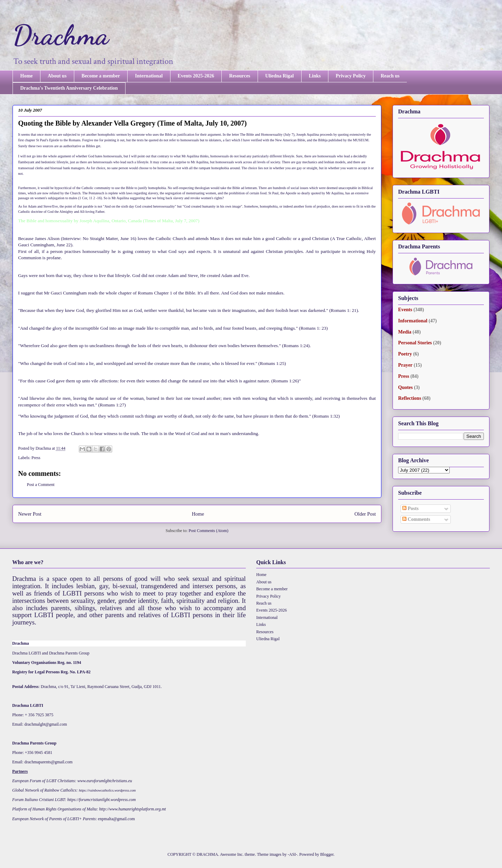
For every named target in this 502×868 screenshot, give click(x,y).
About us (57, 76)
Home (26, 76)
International (149, 76)
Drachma (61, 35)
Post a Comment (41, 485)
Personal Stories (415, 343)
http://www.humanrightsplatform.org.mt (132, 809)
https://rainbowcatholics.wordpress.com (107, 790)
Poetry (405, 354)
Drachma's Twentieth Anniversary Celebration (69, 88)
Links (315, 76)
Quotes (405, 387)
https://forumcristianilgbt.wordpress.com (101, 800)
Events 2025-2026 (196, 76)
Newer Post (30, 514)
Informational (413, 321)
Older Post (365, 514)
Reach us (390, 76)
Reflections (410, 398)
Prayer (405, 365)
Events (405, 310)
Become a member (101, 76)
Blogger (327, 854)
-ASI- (292, 854)
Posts (410, 508)
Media (405, 332)
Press (36, 458)
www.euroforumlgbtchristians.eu (105, 781)
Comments (416, 519)
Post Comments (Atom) (208, 531)
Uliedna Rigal (280, 76)
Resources (239, 76)
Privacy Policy (351, 76)
